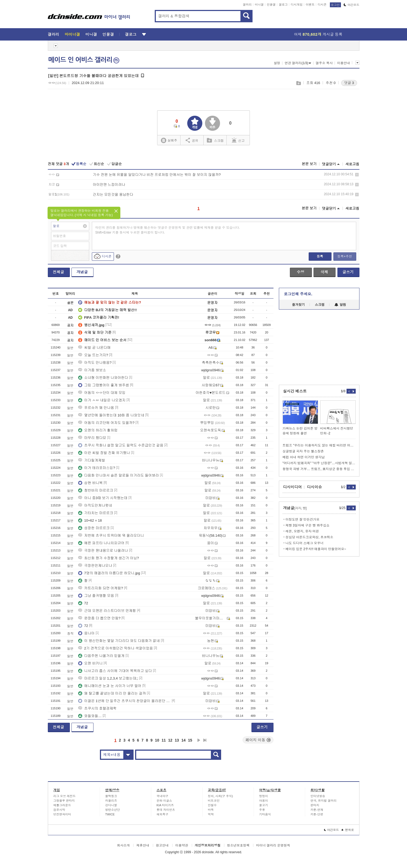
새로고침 (352, 164)
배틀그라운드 (62, 805)
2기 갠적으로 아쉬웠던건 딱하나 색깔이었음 (116, 648)
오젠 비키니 (90, 663)
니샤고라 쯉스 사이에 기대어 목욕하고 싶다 (115, 671)
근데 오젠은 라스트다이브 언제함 (107, 611)
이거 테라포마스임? (97, 468)
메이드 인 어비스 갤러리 (84, 60)
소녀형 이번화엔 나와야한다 (103, 378)
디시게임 (297, 5)
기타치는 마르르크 (96, 513)
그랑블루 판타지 (64, 801)
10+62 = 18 (90, 520)
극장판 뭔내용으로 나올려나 (103, 551)
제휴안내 (143, 845)
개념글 (82, 272)
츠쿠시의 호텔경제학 (97, 708)
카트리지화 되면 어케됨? (100, 588)
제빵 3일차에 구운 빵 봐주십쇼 (308, 525)
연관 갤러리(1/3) (298, 63)
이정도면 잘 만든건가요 (303, 520)
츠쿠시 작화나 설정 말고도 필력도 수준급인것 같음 (121, 445)
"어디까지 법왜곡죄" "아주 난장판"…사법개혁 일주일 (319, 463)
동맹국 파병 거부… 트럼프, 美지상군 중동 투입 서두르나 (319, 469)
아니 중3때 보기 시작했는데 (103, 498)
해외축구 (163, 814)
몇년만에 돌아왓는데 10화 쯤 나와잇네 (111, 415)
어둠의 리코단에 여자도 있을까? (106, 423)
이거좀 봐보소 (92, 370)
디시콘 (322, 5)
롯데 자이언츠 (166, 810)
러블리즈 (111, 801)
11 (164, 740)
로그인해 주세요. (298, 294)
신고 (238, 140)
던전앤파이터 (62, 814)
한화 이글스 (164, 801)
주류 (262, 810)
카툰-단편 (317, 814)
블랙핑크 (111, 796)
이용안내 (344, 63)
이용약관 (182, 845)
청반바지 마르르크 (96, 490)
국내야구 (163, 796)
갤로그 (283, 5)
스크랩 (298, 83)
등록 (320, 256)
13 (177, 740)
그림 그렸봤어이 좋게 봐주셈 (104, 385)
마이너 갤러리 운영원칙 (273, 845)
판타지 (315, 805)
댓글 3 (349, 83)
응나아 (86, 633)
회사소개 (123, 845)
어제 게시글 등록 (318, 34)
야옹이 (264, 801)
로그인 (335, 5)
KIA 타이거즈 (165, 805)
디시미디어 (293, 487)
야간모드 (352, 5)
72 (83, 603)
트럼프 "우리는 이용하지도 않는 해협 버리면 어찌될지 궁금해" (319, 445)
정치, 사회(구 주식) (221, 796)
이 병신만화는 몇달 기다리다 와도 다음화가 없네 (119, 641)
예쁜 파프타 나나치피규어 (101, 543)
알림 (340, 305)
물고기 (264, 805)
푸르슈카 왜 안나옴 (96, 408)
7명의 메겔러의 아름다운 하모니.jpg (109, 573)
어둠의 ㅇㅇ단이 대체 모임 (102, 393)
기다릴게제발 (92, 460)
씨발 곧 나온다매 (94, 348)
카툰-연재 (317, 810)
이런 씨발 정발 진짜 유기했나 (104, 453)
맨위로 (348, 830)
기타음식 (265, 814)
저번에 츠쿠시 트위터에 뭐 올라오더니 (111, 535)
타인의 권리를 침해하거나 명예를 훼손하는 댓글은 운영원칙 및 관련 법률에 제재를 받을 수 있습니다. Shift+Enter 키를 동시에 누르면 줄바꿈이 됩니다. (168, 230)
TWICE (110, 814)
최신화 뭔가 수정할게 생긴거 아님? (109, 558)
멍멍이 (264, 796)
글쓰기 (348, 272)
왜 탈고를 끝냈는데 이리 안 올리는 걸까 (112, 693)
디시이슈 (315, 487)
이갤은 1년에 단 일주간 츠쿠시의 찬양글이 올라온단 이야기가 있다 (124, 701)
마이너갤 (72, 34)
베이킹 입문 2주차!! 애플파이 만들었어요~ (316, 549)
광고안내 (162, 845)
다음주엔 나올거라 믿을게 (101, 656)
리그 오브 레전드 (65, 796)
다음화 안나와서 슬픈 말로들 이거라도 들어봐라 (118, 475)
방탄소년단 (113, 810)
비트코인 (214, 801)
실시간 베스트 (295, 391)
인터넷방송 (318, 796)
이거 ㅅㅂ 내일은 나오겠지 (102, 400)
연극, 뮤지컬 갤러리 (324, 801)
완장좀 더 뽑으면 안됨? (99, 618)
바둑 (211, 810)
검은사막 (59, 810)
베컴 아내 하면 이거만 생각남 (304, 457)
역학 (211, 814)
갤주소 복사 (324, 63)
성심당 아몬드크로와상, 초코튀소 (309, 537)
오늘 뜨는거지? (93, 355)
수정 (301, 272)
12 (170, 740)
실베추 (169, 141)
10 (157, 740)
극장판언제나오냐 (95, 566)
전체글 (59, 272)
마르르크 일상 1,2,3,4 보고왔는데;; (108, 678)
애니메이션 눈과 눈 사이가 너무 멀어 (110, 686)
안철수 (212, 805)
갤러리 (247, 5)
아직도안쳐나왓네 (95, 505)
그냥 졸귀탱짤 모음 (96, 596)
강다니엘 (111, 805)
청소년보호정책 (238, 845)
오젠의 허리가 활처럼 (98, 430)
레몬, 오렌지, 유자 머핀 (302, 531)
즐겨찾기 (298, 305)
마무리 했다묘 (92, 438)
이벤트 (310, 5)
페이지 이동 (258, 740)
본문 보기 (309, 164)
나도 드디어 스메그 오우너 (305, 543)
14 (183, 740)
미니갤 (259, 5)
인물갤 (271, 5)
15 (190, 740)
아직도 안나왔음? (95, 363)
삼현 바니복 (90, 483)
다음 (199, 740)
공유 (192, 140)
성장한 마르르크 (94, 528)
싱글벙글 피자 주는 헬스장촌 (303, 451)
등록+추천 (345, 256)
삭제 (357, 175)
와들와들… (90, 716)
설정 (277, 63)
